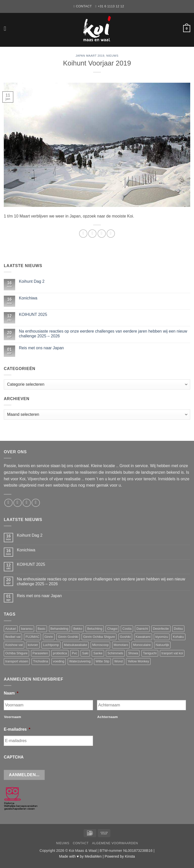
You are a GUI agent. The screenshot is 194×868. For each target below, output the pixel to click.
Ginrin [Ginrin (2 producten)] (49, 637)
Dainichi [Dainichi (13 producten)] (142, 629)
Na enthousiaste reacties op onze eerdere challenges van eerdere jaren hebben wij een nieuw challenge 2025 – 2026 (103, 334)
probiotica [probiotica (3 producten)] (60, 653)
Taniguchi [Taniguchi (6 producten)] (150, 653)
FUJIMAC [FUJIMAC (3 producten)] (32, 637)
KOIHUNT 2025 (33, 314)
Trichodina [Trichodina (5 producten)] (41, 661)
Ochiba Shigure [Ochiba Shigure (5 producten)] (16, 653)
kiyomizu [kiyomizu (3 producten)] (162, 637)
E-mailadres (17, 729)
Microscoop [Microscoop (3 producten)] (100, 645)
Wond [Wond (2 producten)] (118, 661)
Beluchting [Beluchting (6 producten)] (95, 629)
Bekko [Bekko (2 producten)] (78, 629)
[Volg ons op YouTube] (36, 503)
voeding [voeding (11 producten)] (59, 661)
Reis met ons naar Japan (41, 348)
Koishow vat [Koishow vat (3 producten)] (14, 645)
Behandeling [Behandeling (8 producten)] (59, 629)
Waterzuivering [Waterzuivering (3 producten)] (80, 661)
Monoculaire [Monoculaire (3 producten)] (142, 645)
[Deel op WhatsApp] (83, 234)
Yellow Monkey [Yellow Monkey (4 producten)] (138, 661)
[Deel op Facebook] (92, 234)
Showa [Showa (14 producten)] (133, 653)
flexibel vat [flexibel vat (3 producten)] (13, 637)
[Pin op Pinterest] (111, 234)
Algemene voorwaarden (115, 843)
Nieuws (112, 56)
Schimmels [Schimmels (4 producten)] (115, 653)
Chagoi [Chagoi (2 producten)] (112, 629)
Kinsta (130, 856)
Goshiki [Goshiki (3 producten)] (125, 637)
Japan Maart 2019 (90, 56)
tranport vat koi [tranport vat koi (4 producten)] (172, 653)
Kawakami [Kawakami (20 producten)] (143, 637)
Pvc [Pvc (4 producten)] (74, 653)
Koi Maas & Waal (83, 851)
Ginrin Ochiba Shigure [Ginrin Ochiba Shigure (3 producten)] (99, 637)
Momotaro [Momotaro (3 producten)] (121, 645)
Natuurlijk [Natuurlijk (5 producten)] (162, 645)
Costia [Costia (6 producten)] (127, 629)
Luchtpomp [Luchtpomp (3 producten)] (51, 645)
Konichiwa (28, 298)
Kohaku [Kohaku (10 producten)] (178, 637)
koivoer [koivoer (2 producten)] (33, 645)
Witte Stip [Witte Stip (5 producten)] (102, 661)
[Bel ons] (27, 503)
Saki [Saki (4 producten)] (85, 653)
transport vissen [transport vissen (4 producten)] (17, 661)
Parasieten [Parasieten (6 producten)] (40, 653)
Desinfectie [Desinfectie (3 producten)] (161, 629)
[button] (7, 28)
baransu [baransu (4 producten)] (27, 629)
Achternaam (108, 717)
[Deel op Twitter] (102, 234)
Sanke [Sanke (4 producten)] (98, 653)
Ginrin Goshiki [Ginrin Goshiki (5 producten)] (68, 637)
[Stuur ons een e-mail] (18, 503)
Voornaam (13, 717)
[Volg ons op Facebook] (8, 503)
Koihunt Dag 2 (32, 281)
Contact (81, 843)
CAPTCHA (14, 757)
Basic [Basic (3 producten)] (42, 629)
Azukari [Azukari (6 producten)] (11, 629)
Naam (11, 693)
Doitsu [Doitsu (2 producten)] (178, 629)
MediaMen (93, 856)
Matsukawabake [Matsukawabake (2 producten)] (76, 645)
